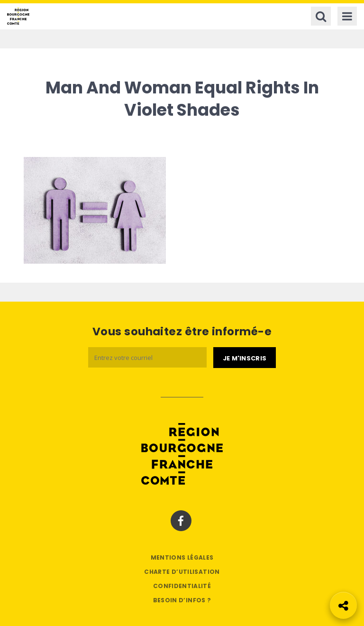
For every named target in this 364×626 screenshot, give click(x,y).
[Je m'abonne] (245, 358)
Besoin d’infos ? (182, 600)
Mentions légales (182, 557)
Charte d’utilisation (182, 572)
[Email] (147, 357)
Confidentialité (182, 586)
